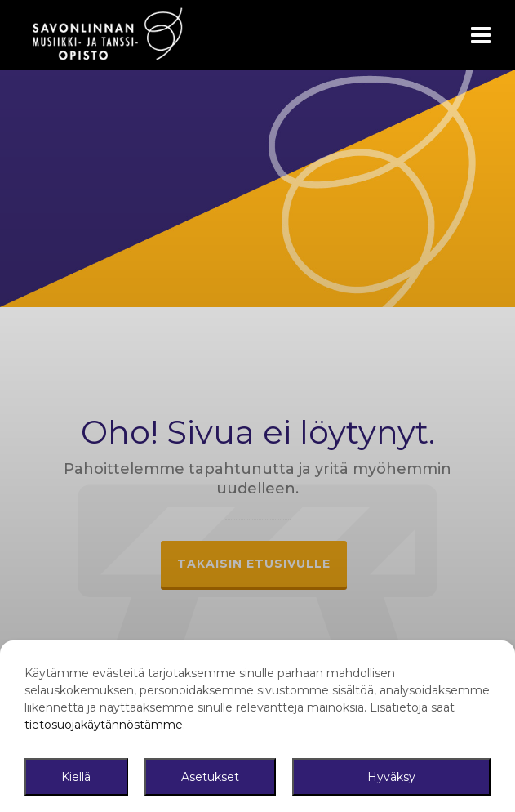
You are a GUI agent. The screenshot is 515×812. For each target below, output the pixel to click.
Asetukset (210, 777)
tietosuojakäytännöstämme (104, 725)
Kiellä (76, 777)
